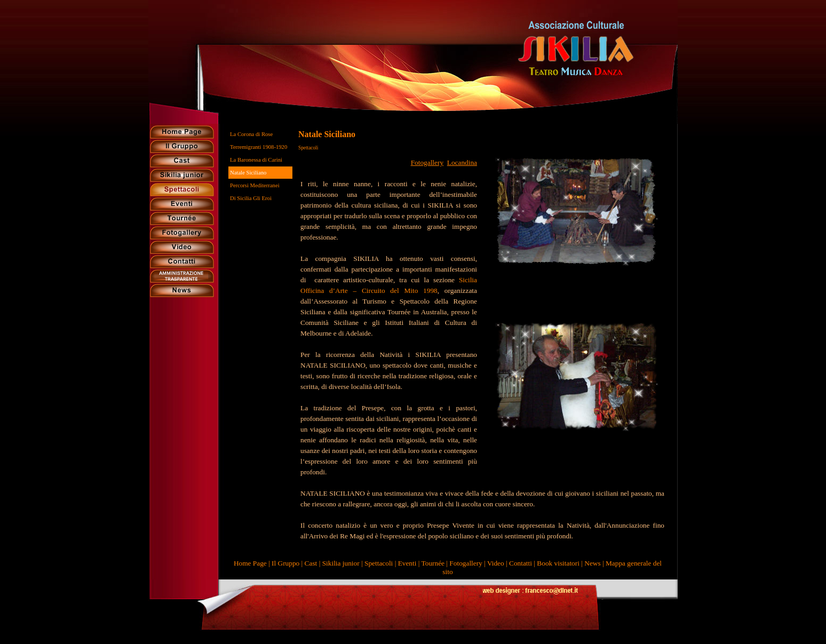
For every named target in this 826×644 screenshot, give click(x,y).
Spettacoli (379, 563)
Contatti (521, 563)
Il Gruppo (285, 563)
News (592, 563)
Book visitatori (558, 563)
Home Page (250, 563)
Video (496, 563)
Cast (311, 563)
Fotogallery (427, 162)
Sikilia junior (341, 563)
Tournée (433, 563)
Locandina (462, 162)
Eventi (407, 563)
